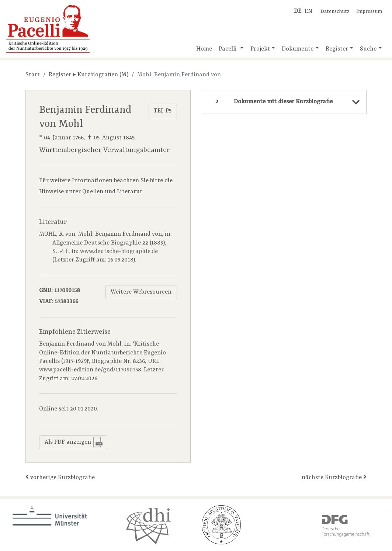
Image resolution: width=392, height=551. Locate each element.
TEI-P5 (163, 111)
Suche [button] (368, 49)
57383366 (67, 302)
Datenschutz (335, 12)
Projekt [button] (260, 49)
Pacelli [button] (228, 49)
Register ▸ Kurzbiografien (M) (89, 75)
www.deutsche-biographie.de (119, 252)
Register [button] (337, 49)
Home (204, 49)
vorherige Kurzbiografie (60, 477)
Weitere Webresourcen (141, 292)
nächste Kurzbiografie (334, 477)
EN (308, 11)
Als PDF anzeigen (74, 442)
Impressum (369, 12)
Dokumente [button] (298, 49)
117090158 (67, 291)
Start (33, 75)
